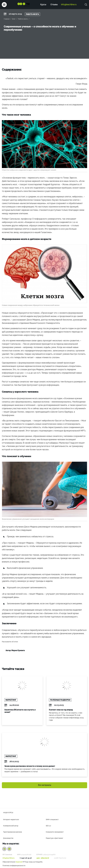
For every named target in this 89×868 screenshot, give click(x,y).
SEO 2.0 (48, 826)
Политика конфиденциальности (14, 866)
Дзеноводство (8, 838)
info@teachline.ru (69, 5)
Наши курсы (8, 813)
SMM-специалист (52, 820)
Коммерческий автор (11, 826)
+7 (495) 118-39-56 (26, 858)
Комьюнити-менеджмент (55, 832)
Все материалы (45, 785)
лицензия (19, 862)
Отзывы (54, 5)
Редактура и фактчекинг (54, 838)
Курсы (43, 5)
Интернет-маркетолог (11, 820)
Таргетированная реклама (13, 832)
